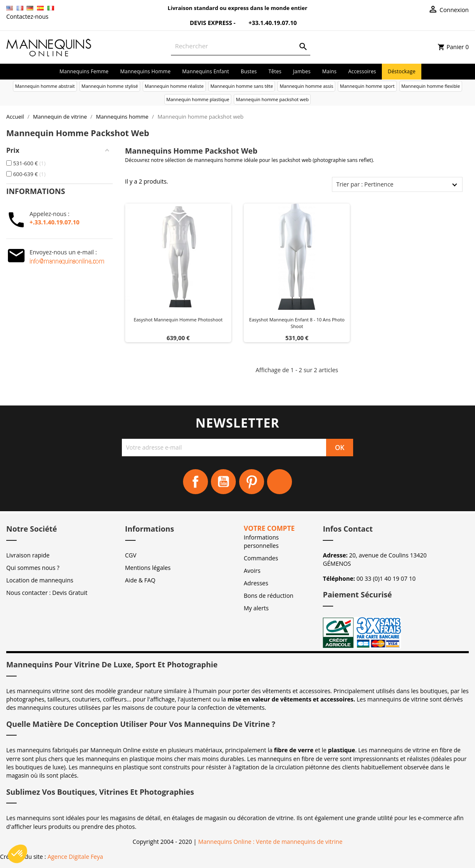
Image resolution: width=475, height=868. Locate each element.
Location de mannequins (40, 580)
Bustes (249, 71)
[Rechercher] (241, 46)
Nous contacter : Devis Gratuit (47, 593)
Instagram (280, 482)
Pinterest (252, 482)
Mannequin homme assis (306, 86)
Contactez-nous (27, 16)
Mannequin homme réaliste (174, 86)
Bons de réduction (268, 596)
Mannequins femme (84, 71)
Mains (330, 71)
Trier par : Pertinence (365, 184)
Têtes (275, 71)
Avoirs (252, 571)
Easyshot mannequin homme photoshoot (178, 320)
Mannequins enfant (206, 71)
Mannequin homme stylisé (110, 86)
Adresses (256, 583)
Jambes (302, 71)
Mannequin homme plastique (198, 99)
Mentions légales (148, 568)
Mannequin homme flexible (431, 86)
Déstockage (402, 71)
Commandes (261, 558)
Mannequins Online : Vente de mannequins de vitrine (270, 842)
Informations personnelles (261, 541)
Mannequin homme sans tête (242, 86)
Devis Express (206, 23)
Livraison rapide (28, 555)
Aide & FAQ (140, 580)
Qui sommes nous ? (33, 568)
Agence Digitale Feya (75, 857)
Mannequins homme (145, 71)
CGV (131, 555)
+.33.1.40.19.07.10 (54, 222)
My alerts (256, 608)
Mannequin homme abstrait (45, 86)
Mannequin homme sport (367, 86)
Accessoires (362, 71)
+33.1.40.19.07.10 (267, 23)
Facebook (195, 482)
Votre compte (269, 528)
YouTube (223, 482)
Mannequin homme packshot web (272, 99)
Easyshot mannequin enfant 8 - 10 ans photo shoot (297, 323)
